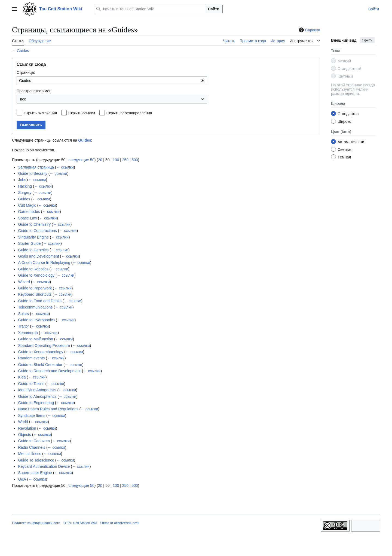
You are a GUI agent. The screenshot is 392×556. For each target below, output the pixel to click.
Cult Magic (27, 205)
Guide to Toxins (31, 384)
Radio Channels (32, 447)
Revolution (27, 428)
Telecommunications (35, 307)
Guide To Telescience (36, 460)
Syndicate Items (32, 416)
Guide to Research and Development (49, 371)
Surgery (25, 193)
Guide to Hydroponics (36, 320)
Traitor (23, 326)
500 (135, 160)
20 (100, 160)
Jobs (22, 180)
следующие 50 (82, 160)
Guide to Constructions (37, 231)
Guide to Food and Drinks (40, 301)
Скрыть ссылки (82, 113)
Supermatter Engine (35, 473)
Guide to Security (33, 173)
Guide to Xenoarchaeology (41, 352)
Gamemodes (29, 212)
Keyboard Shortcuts (35, 294)
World (23, 422)
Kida (22, 377)
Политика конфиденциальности (36, 523)
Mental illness (30, 454)
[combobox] (112, 81)
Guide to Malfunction (35, 339)
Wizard (24, 282)
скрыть (367, 40)
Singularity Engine (33, 237)
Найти (214, 9)
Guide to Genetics (33, 250)
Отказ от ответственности (120, 523)
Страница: (26, 72)
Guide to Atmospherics (37, 396)
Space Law (27, 218)
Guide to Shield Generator (40, 365)
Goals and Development (38, 256)
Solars (23, 314)
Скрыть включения (40, 113)
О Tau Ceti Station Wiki (80, 523)
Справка (309, 30)
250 (125, 160)
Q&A (22, 479)
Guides (23, 51)
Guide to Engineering (36, 403)
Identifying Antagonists (37, 390)
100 (116, 160)
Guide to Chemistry (34, 224)
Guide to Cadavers (34, 441)
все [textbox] (23, 99)
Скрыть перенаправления (129, 113)
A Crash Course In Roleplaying (44, 262)
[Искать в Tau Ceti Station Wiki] (149, 9)
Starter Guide (29, 243)
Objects (24, 435)
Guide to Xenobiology (36, 275)
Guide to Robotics (33, 269)
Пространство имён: (35, 91)
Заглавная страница (36, 167)
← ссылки (65, 167)
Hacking (25, 186)
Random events (31, 358)
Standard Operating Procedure (44, 346)
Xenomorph (28, 333)
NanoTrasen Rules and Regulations (48, 409)
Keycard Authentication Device (44, 466)
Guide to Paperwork (35, 288)
